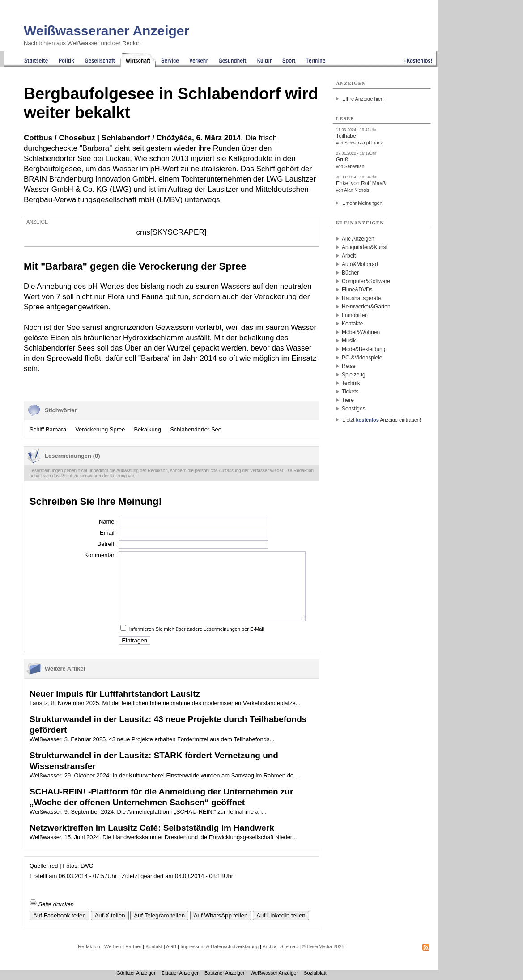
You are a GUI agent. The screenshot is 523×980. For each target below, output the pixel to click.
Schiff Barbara (48, 429)
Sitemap (289, 946)
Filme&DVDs (357, 290)
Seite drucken (52, 904)
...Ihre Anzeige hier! (363, 99)
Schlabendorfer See (196, 429)
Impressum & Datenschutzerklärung (219, 946)
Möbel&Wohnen (361, 332)
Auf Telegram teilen (159, 915)
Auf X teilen (110, 915)
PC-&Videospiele (362, 358)
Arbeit (349, 256)
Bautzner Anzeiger (225, 973)
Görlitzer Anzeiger (136, 973)
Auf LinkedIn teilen (281, 915)
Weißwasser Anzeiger (274, 973)
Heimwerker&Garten (366, 307)
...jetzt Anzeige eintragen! (381, 420)
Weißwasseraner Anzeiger (106, 31)
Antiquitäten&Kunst (365, 247)
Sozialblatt (315, 973)
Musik (349, 341)
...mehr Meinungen (362, 203)
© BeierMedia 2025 (323, 946)
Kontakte (352, 324)
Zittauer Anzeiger (180, 973)
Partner (133, 946)
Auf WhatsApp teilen (221, 915)
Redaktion (89, 946)
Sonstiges (354, 409)
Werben (113, 946)
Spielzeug (354, 375)
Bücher (350, 273)
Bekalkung (147, 429)
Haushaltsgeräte (361, 298)
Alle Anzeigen (358, 239)
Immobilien (355, 315)
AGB (171, 946)
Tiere (348, 400)
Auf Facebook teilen (60, 915)
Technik (351, 383)
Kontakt (154, 946)
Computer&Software (366, 281)
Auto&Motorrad (360, 264)
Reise (349, 366)
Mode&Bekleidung (364, 349)
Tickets (350, 392)
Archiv (269, 946)
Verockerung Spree (100, 429)
